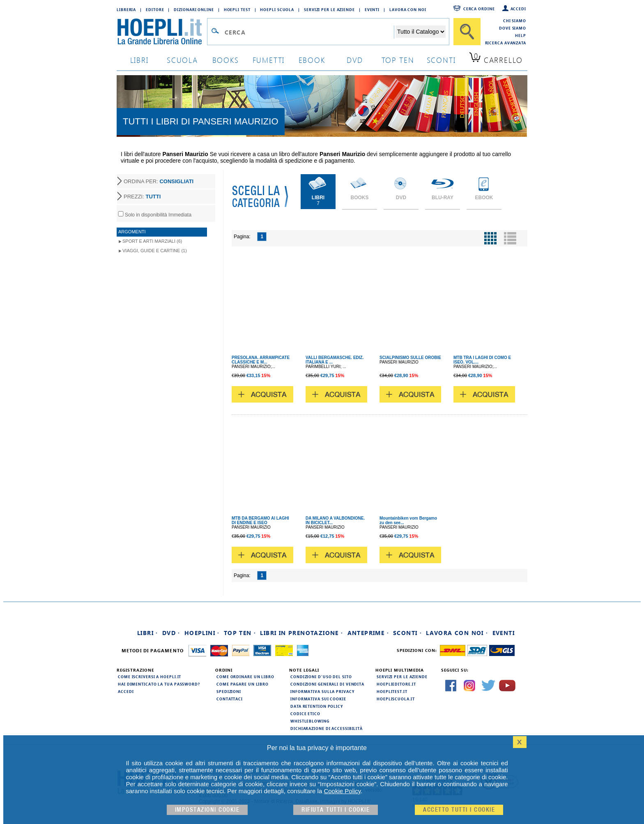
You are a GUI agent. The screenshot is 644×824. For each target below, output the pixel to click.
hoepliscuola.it (396, 699)
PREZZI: (142, 197)
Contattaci (230, 699)
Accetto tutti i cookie (459, 810)
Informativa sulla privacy (322, 691)
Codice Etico (305, 714)
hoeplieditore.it (396, 684)
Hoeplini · (202, 633)
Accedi (518, 9)
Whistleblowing (310, 721)
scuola (182, 60)
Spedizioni (229, 691)
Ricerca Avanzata (506, 43)
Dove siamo (513, 28)
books (226, 60)
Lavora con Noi (408, 9)
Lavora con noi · (457, 633)
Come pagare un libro (243, 684)
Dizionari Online (194, 9)
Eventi (372, 9)
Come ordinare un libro (245, 677)
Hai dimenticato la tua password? (159, 684)
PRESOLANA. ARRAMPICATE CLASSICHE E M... (261, 360)
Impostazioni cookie (207, 810)
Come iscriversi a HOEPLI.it (149, 677)
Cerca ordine (479, 9)
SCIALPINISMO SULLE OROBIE (410, 358)
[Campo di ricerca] (309, 32)
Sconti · (407, 633)
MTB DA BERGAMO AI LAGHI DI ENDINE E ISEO (260, 520)
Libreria (126, 9)
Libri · (148, 633)
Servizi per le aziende (329, 9)
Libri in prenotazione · (301, 633)
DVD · (171, 633)
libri (139, 60)
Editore (155, 9)
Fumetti (269, 60)
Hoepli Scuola (277, 9)
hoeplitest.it (392, 691)
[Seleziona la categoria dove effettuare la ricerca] (421, 32)
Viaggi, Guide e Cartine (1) (155, 251)
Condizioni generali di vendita (327, 684)
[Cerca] (467, 32)
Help (521, 35)
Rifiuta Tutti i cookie (336, 810)
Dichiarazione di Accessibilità (327, 728)
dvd (355, 60)
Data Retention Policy (317, 706)
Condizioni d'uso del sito (321, 677)
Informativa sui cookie (318, 699)
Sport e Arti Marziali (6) (152, 241)
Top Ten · (240, 633)
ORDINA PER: (159, 181)
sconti (441, 60)
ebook (312, 60)
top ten (398, 60)
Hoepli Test (237, 9)
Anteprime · (368, 633)
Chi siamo (515, 21)
